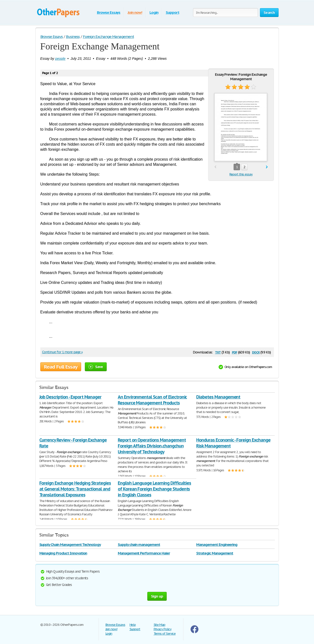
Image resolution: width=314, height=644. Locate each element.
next (267, 167)
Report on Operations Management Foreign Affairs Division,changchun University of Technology (152, 446)
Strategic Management (215, 553)
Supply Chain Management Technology (70, 544)
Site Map (160, 625)
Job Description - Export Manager (70, 397)
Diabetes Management (218, 397)
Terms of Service (165, 634)
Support (172, 12)
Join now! (135, 12)
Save (96, 367)
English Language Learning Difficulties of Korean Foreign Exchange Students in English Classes (154, 489)
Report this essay (241, 174)
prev (215, 167)
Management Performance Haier (144, 553)
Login (154, 12)
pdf (235, 352)
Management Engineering (217, 544)
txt (218, 352)
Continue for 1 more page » (62, 352)
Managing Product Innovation (63, 553)
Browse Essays (109, 12)
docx (256, 352)
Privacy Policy (163, 629)
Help (133, 625)
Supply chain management (139, 544)
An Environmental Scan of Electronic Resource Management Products (152, 400)
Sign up (157, 596)
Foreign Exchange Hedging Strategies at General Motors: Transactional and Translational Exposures (75, 489)
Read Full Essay (61, 367)
